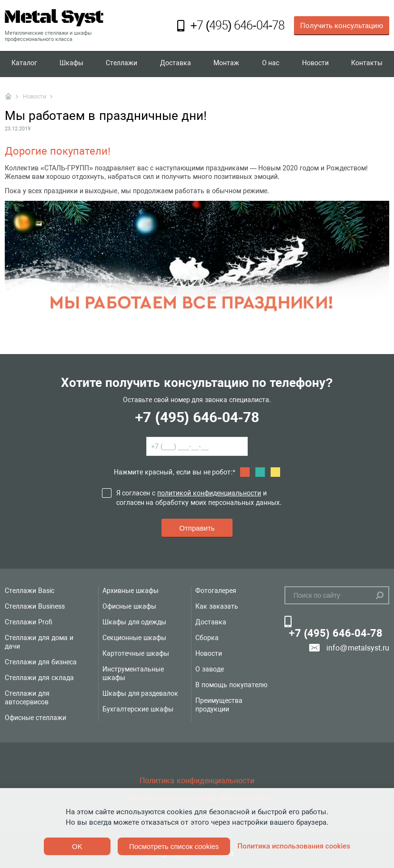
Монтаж (226, 64)
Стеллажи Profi (29, 622)
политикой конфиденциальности (209, 493)
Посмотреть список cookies (174, 846)
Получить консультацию (342, 26)
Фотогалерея (216, 591)
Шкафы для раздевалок (141, 693)
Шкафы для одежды (135, 622)
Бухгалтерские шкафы (138, 709)
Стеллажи (121, 64)
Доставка (176, 64)
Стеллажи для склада (39, 678)
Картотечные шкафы (136, 653)
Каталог (24, 64)
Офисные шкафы (129, 606)
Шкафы (71, 64)
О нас (271, 64)
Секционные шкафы (134, 638)
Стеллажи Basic (30, 591)
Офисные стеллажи (35, 718)
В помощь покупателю (231, 685)
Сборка (207, 638)
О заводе (210, 669)
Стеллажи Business (35, 606)
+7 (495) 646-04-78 (197, 417)
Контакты (367, 64)
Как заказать (217, 606)
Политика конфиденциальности (197, 781)
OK (77, 846)
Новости (315, 64)
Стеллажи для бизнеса (41, 662)
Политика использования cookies (294, 846)
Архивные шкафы (131, 591)
